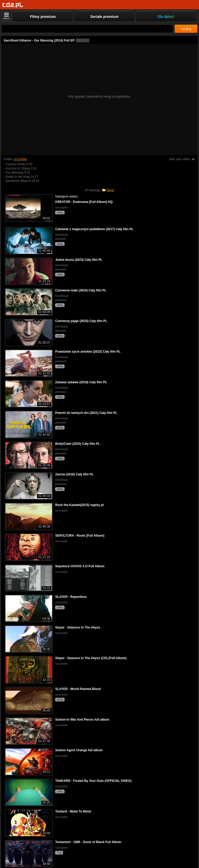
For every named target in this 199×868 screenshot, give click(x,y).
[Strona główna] (13, 5)
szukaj (186, 29)
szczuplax (20, 159)
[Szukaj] (87, 29)
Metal (110, 190)
